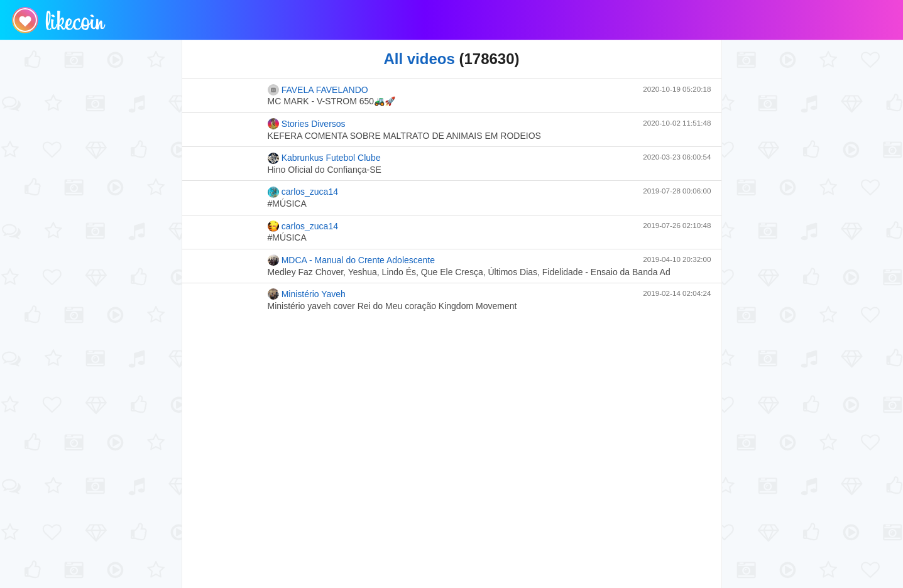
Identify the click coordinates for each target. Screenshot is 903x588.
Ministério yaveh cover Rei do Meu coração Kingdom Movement (392, 306)
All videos (419, 59)
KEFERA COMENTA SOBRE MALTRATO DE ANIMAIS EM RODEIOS (404, 136)
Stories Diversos (307, 124)
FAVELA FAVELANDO (318, 90)
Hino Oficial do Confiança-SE (325, 170)
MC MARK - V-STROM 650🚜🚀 (332, 101)
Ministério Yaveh (307, 294)
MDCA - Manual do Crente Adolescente (352, 260)
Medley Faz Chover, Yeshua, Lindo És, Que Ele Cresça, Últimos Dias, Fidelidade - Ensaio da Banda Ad (469, 272)
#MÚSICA (287, 204)
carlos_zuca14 (303, 192)
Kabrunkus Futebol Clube (324, 158)
